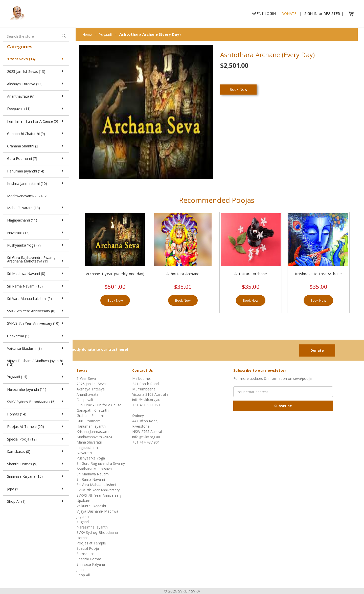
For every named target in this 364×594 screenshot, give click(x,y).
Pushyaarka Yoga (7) (36, 245)
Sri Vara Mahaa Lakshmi (96, 485)
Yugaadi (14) (36, 377)
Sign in (311, 14)
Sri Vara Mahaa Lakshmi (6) (36, 299)
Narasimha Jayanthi (93, 527)
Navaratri (84, 453)
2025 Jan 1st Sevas (92, 384)
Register (332, 14)
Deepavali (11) (36, 109)
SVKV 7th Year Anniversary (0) (36, 311)
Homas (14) (36, 414)
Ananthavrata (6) (36, 96)
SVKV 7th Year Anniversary (98, 490)
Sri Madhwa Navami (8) (36, 273)
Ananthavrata (88, 394)
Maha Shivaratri (89, 442)
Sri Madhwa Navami (93, 474)
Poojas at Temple (91, 543)
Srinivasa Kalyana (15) (36, 476)
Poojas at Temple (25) (36, 426)
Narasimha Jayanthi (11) (36, 389)
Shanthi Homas (89, 559)
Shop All (83, 575)
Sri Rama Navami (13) (36, 286)
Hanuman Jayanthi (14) (36, 171)
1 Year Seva (86, 378)
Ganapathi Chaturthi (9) (36, 134)
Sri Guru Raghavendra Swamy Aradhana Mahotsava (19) (36, 259)
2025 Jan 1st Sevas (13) (36, 71)
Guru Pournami (89, 421)
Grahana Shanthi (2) (36, 146)
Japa (80, 570)
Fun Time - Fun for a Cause (99, 405)
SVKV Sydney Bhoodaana (97, 532)
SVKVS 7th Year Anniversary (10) (36, 323)
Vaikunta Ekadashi (91, 506)
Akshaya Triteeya (91, 389)
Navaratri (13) (36, 233)
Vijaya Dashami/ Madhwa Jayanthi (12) (36, 362)
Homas (83, 538)
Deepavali (85, 400)
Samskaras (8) (36, 452)
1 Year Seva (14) (36, 59)
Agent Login (264, 14)
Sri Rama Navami (91, 479)
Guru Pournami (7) (36, 158)
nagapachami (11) (36, 220)
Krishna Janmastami (93, 432)
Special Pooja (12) (36, 439)
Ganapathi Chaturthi (93, 410)
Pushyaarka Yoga (91, 458)
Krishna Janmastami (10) (36, 183)
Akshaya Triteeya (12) (36, 84)
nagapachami (88, 447)
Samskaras (86, 554)
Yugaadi (83, 522)
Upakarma (85, 501)
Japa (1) (36, 489)
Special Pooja (88, 548)
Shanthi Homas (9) (36, 464)
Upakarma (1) (36, 336)
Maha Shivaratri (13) (36, 208)
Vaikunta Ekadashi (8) (36, 348)
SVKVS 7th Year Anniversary (99, 495)
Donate (289, 14)
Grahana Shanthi (90, 416)
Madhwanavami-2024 (27, 196)
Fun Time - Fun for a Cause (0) (36, 121)
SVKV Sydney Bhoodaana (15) (36, 402)
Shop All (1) (36, 501)
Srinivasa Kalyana (91, 564)
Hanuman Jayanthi (92, 426)
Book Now (115, 300)
